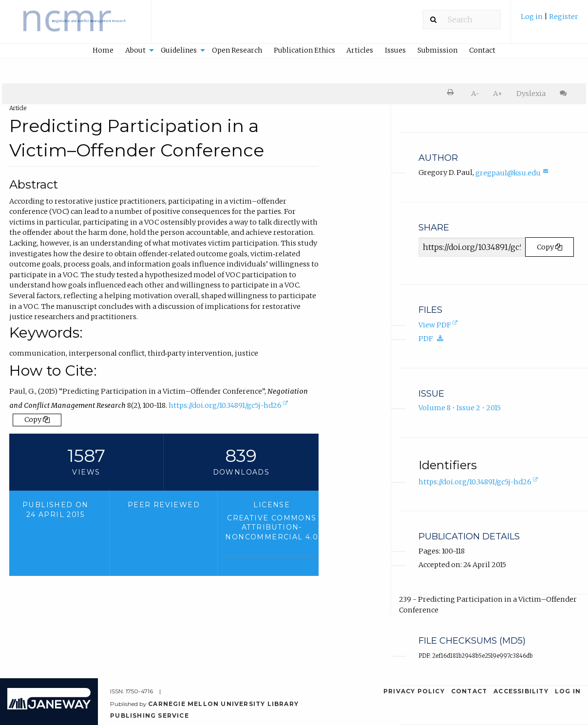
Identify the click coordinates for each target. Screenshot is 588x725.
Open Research (237, 50)
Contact (482, 50)
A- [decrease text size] (475, 94)
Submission (437, 50)
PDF (434, 338)
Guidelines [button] (179, 50)
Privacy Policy (414, 691)
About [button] (135, 50)
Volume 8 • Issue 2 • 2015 (460, 408)
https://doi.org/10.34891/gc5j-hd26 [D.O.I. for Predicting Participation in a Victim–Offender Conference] (229, 406)
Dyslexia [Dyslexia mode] (531, 94)
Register (564, 17)
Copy (37, 420)
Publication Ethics (304, 50)
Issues (395, 50)
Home (103, 50)
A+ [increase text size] (498, 94)
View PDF (439, 325)
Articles (360, 50)
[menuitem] (550, 21)
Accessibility (521, 691)
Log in (532, 17)
